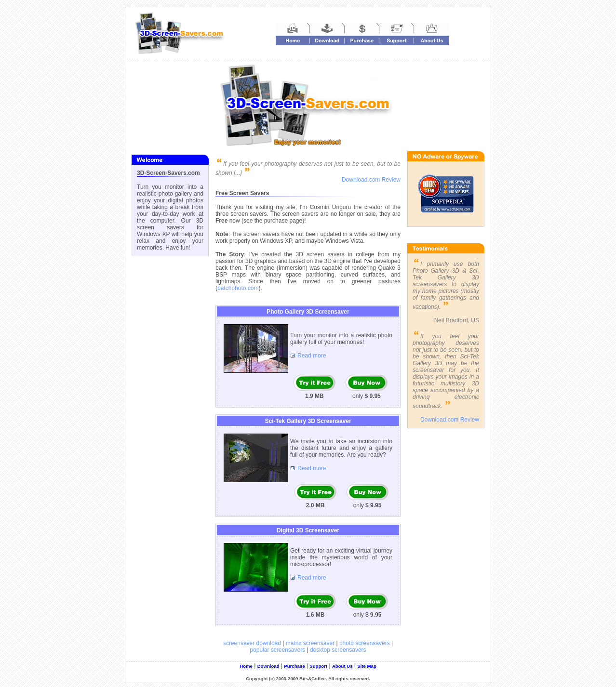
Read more (312, 356)
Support (318, 666)
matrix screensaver (310, 643)
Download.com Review (371, 180)
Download (268, 666)
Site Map (367, 666)
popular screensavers (277, 650)
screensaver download (252, 643)
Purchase (294, 666)
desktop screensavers (338, 650)
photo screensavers (365, 643)
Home (246, 666)
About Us (342, 666)
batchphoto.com (238, 288)
